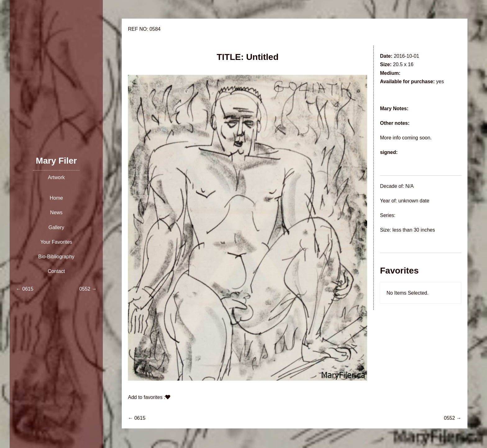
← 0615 (137, 418)
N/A (410, 186)
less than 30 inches (414, 230)
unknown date (414, 201)
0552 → (453, 418)
